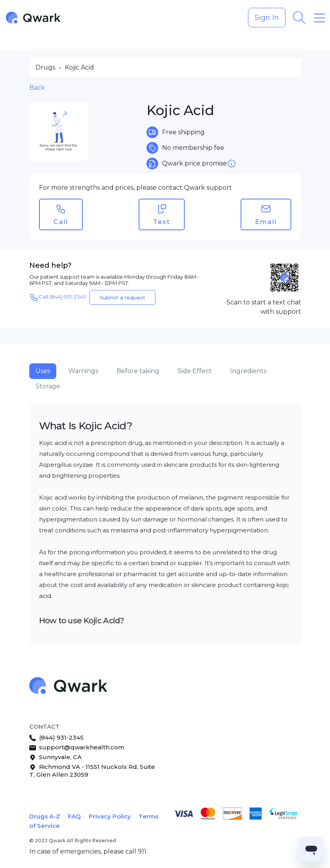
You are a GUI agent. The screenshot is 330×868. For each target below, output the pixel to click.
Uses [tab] (43, 371)
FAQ (74, 816)
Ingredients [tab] (248, 371)
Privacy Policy (110, 816)
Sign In (267, 18)
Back (37, 88)
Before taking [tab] (138, 371)
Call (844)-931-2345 (57, 297)
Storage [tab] (48, 386)
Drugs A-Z (45, 816)
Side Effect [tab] (195, 371)
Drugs (45, 67)
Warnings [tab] (83, 371)
